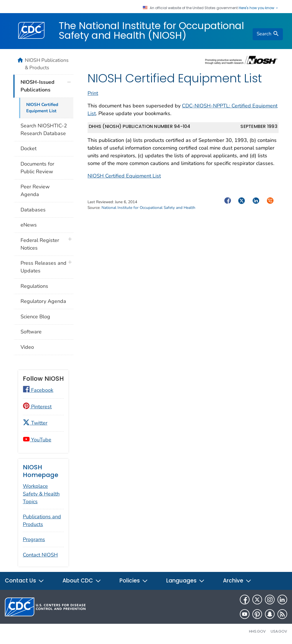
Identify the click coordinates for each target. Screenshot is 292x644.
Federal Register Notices (40, 244)
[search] (268, 34)
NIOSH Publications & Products (47, 64)
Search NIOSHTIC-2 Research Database (44, 130)
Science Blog (35, 317)
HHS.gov (257, 631)
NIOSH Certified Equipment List (124, 176)
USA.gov (279, 631)
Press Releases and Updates (43, 267)
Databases (33, 210)
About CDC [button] (82, 581)
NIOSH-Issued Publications (37, 86)
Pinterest (37, 407)
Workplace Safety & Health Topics (41, 494)
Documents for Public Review (37, 168)
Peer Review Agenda (35, 190)
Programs (34, 539)
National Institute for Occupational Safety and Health (148, 208)
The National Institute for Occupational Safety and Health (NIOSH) (151, 30)
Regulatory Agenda (43, 301)
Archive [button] (237, 581)
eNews (29, 225)
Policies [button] (134, 581)
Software (31, 332)
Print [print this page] (93, 93)
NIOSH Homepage (40, 471)
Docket (29, 148)
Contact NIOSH (40, 555)
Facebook (38, 390)
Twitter (35, 423)
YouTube (37, 440)
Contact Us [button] (25, 581)
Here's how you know (259, 8)
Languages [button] (185, 581)
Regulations (34, 286)
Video (27, 347)
